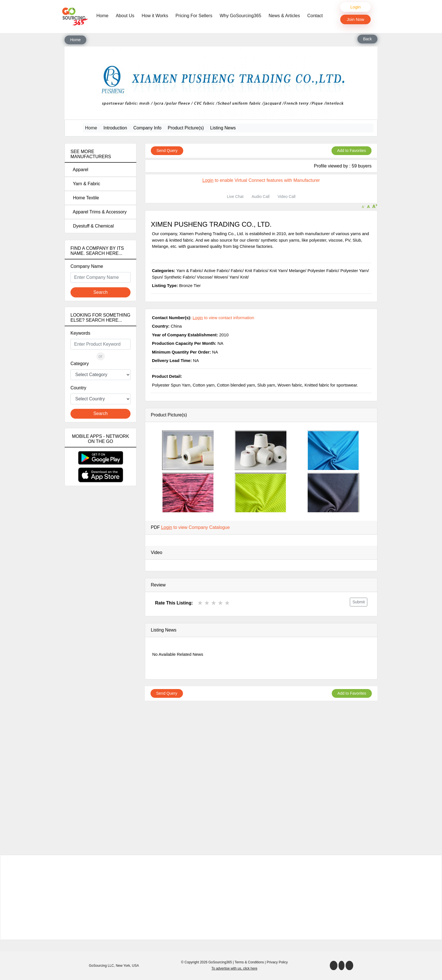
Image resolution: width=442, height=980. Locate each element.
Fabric (237, 271)
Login (356, 7)
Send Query (167, 151)
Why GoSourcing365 (240, 16)
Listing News (223, 128)
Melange (297, 271)
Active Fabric (216, 271)
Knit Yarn (278, 271)
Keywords (80, 333)
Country (78, 388)
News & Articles (284, 16)
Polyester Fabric (323, 271)
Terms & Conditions (249, 962)
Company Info (147, 128)
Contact (315, 16)
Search (100, 292)
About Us (125, 16)
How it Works (155, 16)
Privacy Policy (277, 962)
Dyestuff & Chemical (92, 226)
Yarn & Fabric (85, 184)
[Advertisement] (100, 590)
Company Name (87, 266)
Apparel (79, 170)
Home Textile (85, 198)
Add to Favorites (352, 151)
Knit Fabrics (256, 271)
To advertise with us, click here (234, 968)
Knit (244, 277)
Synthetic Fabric (179, 277)
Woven (220, 277)
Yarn (234, 277)
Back (367, 39)
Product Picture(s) (186, 128)
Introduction (115, 128)
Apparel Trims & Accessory (99, 212)
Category (80, 364)
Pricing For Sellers (194, 16)
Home (104, 15)
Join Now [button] (355, 19)
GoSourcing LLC (101, 966)
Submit (359, 602)
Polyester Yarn (354, 271)
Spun (157, 277)
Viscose (204, 277)
